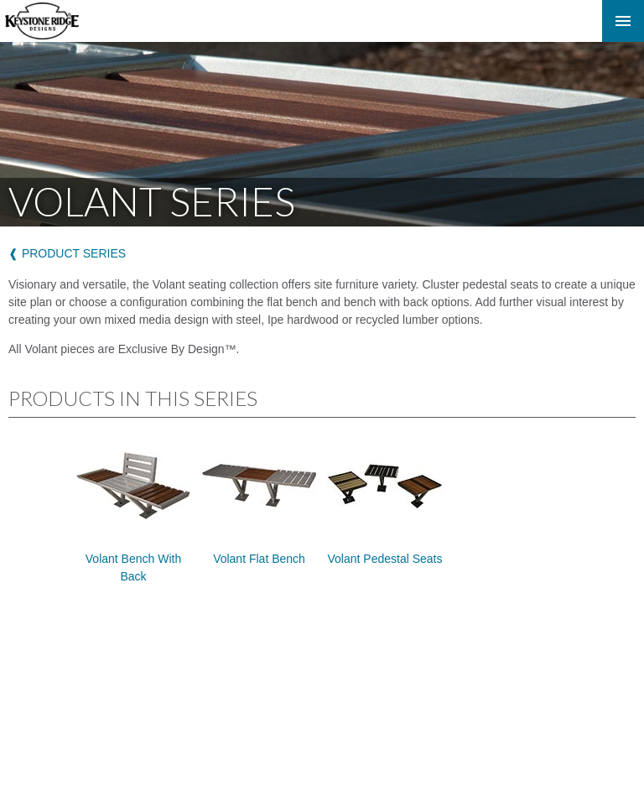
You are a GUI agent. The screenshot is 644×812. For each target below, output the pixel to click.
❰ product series (67, 253)
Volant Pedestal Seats (385, 502)
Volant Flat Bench (259, 502)
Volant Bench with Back (133, 511)
